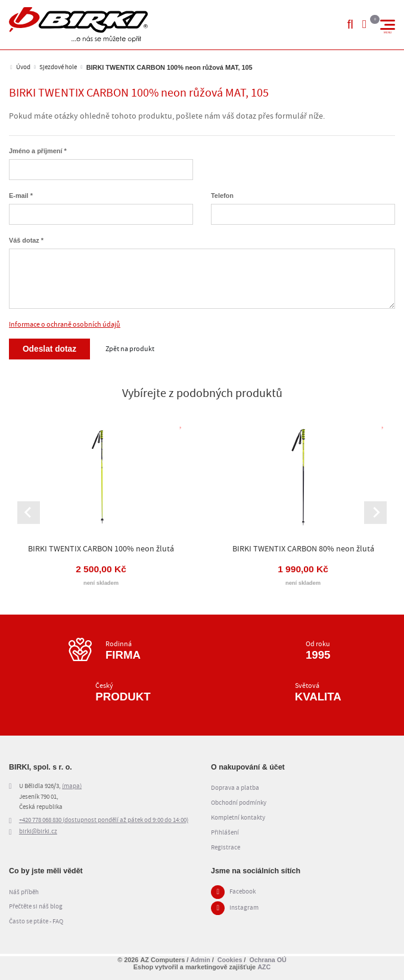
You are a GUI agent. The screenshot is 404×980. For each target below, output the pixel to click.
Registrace (226, 849)
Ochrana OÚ (268, 960)
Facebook (243, 894)
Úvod (23, 67)
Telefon (222, 196)
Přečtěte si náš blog (36, 908)
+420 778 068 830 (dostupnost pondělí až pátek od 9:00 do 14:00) (104, 822)
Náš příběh (24, 894)
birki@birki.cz (38, 834)
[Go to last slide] (29, 514)
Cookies (229, 960)
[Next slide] (375, 514)
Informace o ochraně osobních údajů (65, 324)
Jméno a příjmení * (38, 151)
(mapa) (72, 788)
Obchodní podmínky (239, 805)
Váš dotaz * (26, 240)
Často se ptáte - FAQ (36, 923)
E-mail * (21, 196)
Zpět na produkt (131, 349)
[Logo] (78, 25)
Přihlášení (225, 835)
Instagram (244, 910)
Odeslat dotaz (50, 349)
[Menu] (388, 25)
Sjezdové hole (58, 67)
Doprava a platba (235, 790)
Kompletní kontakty (238, 820)
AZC (264, 967)
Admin (200, 960)
